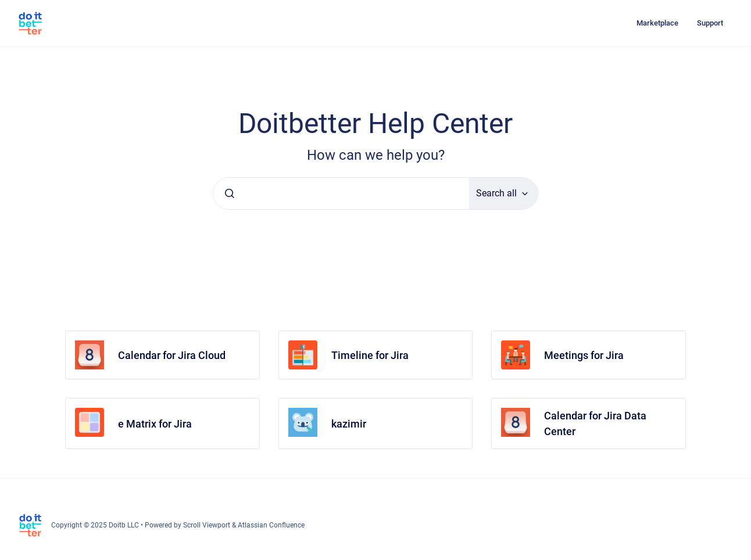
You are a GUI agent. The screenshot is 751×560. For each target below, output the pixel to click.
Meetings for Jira (584, 355)
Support (710, 23)
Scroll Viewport (208, 525)
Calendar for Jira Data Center (595, 423)
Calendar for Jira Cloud (172, 355)
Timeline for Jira (370, 355)
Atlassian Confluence (271, 525)
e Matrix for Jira (155, 424)
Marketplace (657, 23)
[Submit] (230, 193)
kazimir (349, 424)
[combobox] (341, 193)
